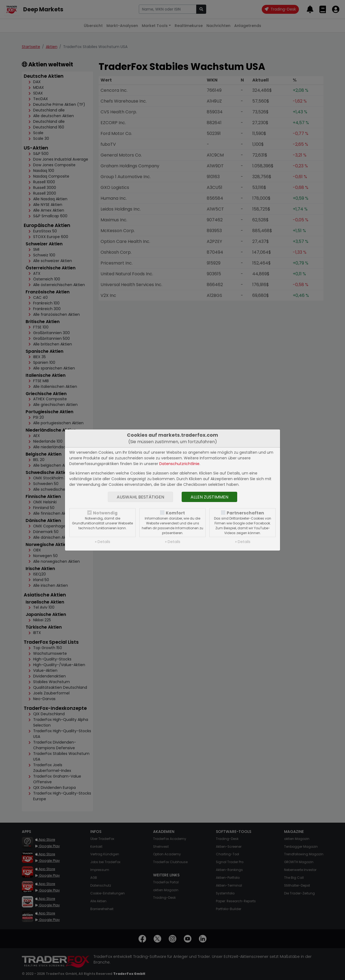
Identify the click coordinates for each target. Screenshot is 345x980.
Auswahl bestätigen (140, 497)
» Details (103, 542)
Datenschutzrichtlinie (179, 464)
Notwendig (105, 513)
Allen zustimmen (209, 497)
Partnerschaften (245, 513)
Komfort (175, 513)
